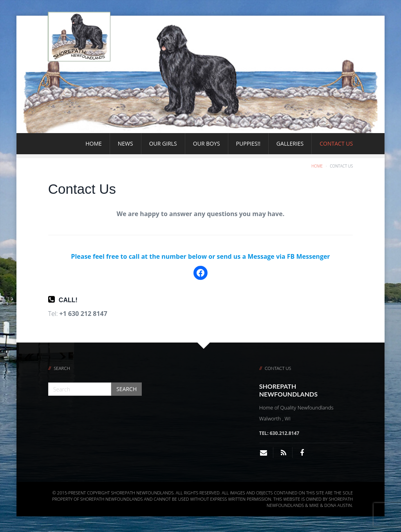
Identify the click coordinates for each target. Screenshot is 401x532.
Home (94, 143)
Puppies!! (248, 143)
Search (126, 389)
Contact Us (336, 143)
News (126, 143)
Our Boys (207, 143)
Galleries (290, 143)
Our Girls (163, 143)
